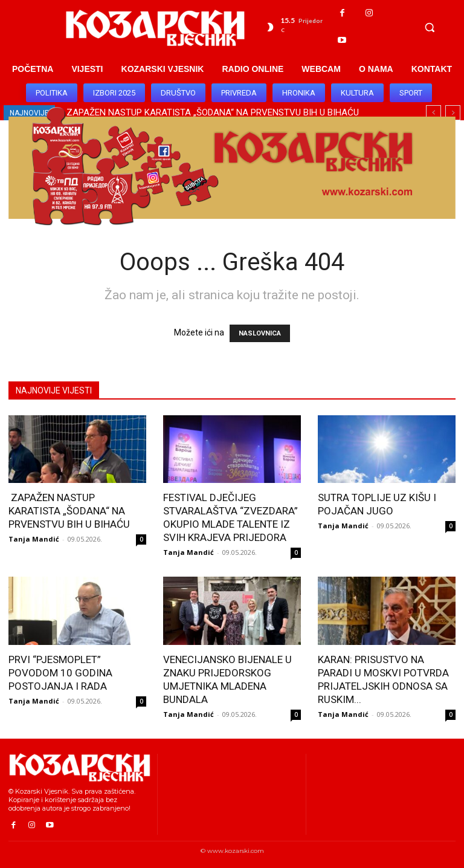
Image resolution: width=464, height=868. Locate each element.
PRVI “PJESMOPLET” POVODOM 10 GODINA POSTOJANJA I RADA (60, 673)
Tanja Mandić (34, 539)
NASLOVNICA (260, 333)
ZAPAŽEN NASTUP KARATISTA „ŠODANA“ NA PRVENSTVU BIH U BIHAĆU (69, 511)
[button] (430, 27)
